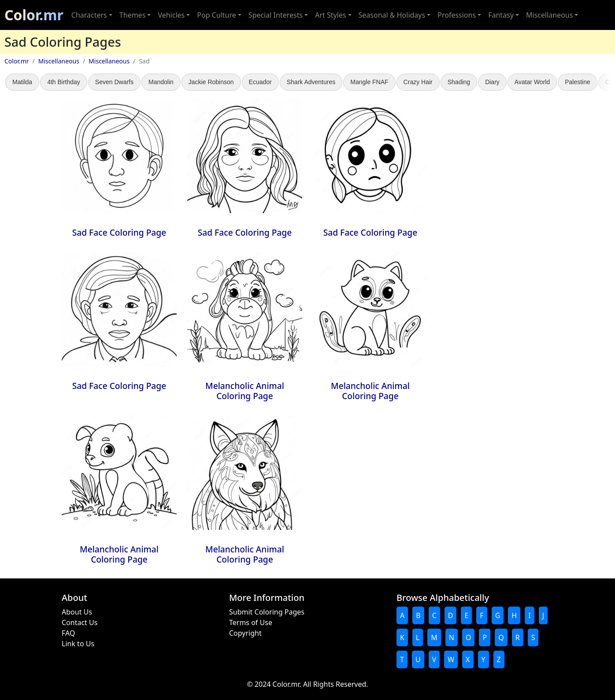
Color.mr (34, 15)
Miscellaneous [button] (549, 15)
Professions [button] (457, 15)
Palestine (578, 82)
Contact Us (80, 622)
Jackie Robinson (211, 82)
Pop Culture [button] (216, 15)
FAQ (68, 633)
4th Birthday (64, 82)
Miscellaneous (59, 61)
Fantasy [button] (501, 15)
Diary (492, 82)
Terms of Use (251, 622)
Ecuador (260, 82)
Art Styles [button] (330, 15)
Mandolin (161, 82)
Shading (459, 82)
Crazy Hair (418, 82)
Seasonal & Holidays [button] (392, 15)
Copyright (245, 633)
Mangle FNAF (369, 82)
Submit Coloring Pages (267, 612)
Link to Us (78, 644)
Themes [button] (132, 15)
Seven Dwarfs (114, 82)
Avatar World (532, 82)
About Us (77, 612)
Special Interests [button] (276, 15)
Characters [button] (89, 15)
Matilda (22, 82)
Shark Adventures (311, 82)
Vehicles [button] (171, 15)
